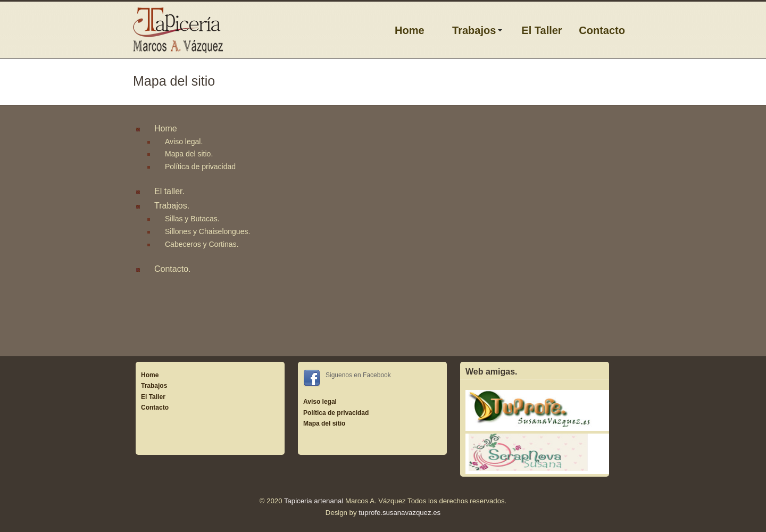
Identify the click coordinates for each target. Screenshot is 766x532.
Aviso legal (320, 402)
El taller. (169, 191)
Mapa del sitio (188, 154)
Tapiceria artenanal (314, 501)
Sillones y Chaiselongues (206, 231)
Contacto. (172, 269)
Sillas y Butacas (191, 219)
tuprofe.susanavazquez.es (399, 513)
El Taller (542, 30)
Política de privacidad (200, 167)
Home (410, 30)
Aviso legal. (184, 142)
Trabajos (474, 30)
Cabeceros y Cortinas (201, 244)
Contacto (602, 30)
